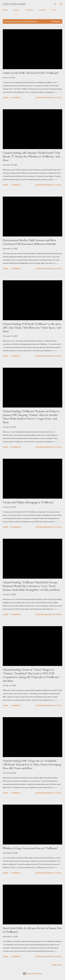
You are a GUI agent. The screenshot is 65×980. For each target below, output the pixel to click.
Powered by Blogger (33, 973)
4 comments (16, 447)
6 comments (16, 705)
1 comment (15, 185)
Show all (56, 21)
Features (43, 10)
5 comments (16, 956)
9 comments (16, 873)
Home (5, 10)
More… (55, 10)
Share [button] (5, 98)
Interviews (29, 10)
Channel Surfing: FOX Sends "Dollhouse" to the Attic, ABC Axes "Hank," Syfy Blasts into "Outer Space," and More (32, 328)
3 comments (16, 269)
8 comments (16, 98)
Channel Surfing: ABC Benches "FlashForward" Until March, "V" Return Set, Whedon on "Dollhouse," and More (31, 156)
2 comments (16, 793)
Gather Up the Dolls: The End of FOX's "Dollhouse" (31, 73)
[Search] (55, 4)
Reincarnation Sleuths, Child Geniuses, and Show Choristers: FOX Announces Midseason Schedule (30, 242)
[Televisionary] (14, 4)
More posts (57, 965)
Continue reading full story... (49, 98)
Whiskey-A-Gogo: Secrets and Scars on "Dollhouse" (30, 848)
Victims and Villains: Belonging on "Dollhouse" (28, 502)
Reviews (16, 10)
